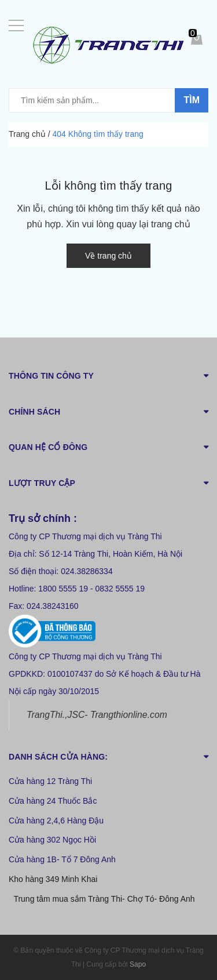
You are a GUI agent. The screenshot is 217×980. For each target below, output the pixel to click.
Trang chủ (27, 134)
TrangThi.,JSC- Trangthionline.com (97, 715)
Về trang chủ (108, 256)
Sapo (138, 964)
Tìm (192, 100)
